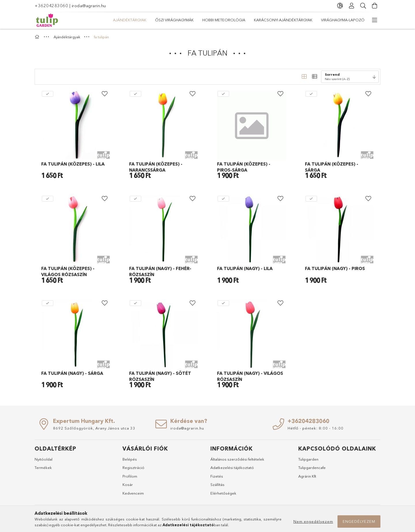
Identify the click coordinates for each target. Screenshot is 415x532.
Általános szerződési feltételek (237, 459)
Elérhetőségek (223, 493)
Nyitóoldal (44, 459)
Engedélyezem (359, 521)
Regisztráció (133, 468)
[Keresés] (363, 6)
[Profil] (352, 6)
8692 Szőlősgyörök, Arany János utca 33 (94, 428)
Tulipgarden (308, 459)
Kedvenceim (133, 493)
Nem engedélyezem (313, 521)
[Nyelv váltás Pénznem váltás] (340, 6)
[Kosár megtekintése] (375, 6)
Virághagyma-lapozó (343, 20)
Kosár (128, 485)
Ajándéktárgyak (130, 20)
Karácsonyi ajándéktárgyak (283, 20)
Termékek (43, 468)
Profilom (130, 476)
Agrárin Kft (307, 476)
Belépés (130, 459)
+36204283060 (51, 6)
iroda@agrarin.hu (89, 6)
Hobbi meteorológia (224, 20)
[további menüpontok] (375, 20)
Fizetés (217, 476)
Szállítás (217, 485)
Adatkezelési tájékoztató (232, 468)
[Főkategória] (38, 37)
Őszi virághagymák (174, 20)
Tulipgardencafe (312, 468)
